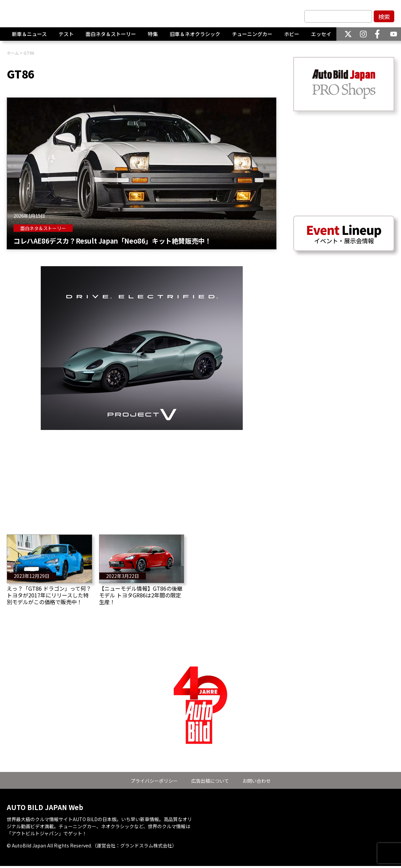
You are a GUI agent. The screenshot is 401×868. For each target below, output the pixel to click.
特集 (153, 37)
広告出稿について (210, 781)
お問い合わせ (257, 781)
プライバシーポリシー (154, 781)
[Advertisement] (142, 477)
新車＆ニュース (29, 37)
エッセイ (321, 37)
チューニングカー (252, 37)
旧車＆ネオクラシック (195, 37)
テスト (66, 37)
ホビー (292, 37)
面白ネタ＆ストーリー (111, 37)
